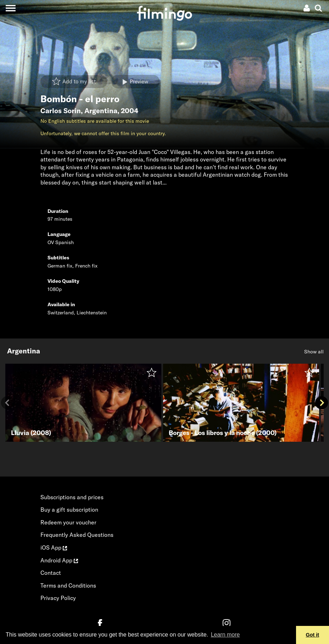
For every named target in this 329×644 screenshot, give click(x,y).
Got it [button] (313, 635)
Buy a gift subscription (69, 510)
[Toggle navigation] (10, 8)
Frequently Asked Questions (77, 535)
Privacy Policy (58, 598)
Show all (314, 352)
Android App (59, 560)
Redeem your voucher (68, 522)
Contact (51, 573)
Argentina (101, 111)
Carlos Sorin (61, 111)
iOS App (54, 547)
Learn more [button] (225, 635)
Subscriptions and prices (72, 497)
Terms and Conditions (68, 585)
